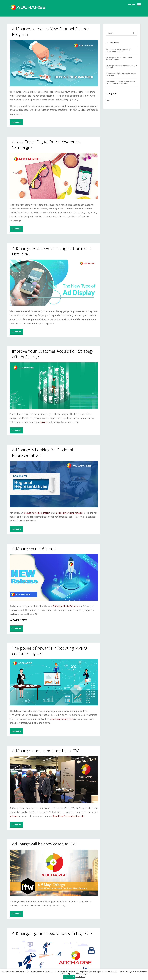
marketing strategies (62, 719)
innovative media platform (37, 513)
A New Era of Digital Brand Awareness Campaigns (121, 74)
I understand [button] (69, 977)
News (108, 100)
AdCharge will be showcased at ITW (44, 844)
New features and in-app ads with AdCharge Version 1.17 (119, 50)
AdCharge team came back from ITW (45, 751)
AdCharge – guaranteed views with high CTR (52, 933)
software (14, 816)
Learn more (80, 977)
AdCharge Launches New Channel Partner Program (119, 58)
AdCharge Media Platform (66, 606)
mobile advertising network (69, 513)
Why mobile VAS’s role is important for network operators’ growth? (121, 82)
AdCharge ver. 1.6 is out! (34, 549)
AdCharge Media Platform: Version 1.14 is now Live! (121, 66)
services (44, 422)
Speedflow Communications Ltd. (69, 816)
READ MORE (16, 122)
